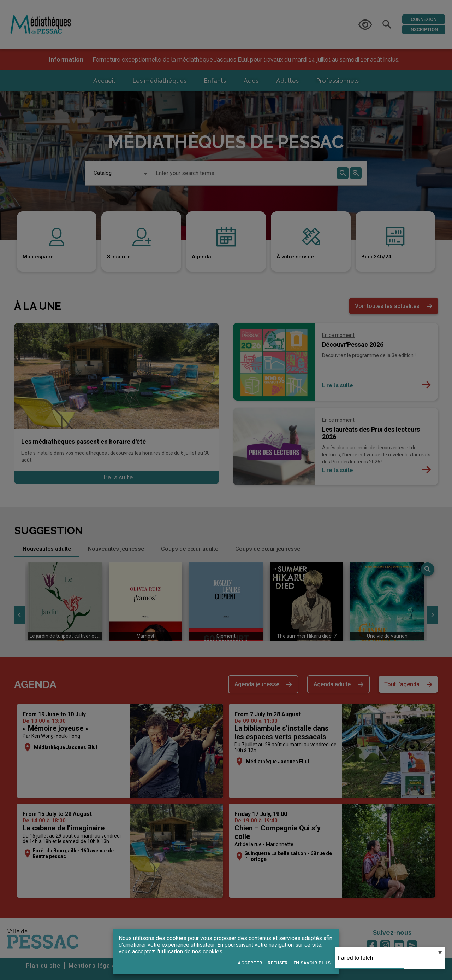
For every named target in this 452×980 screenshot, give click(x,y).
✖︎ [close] (440, 952)
